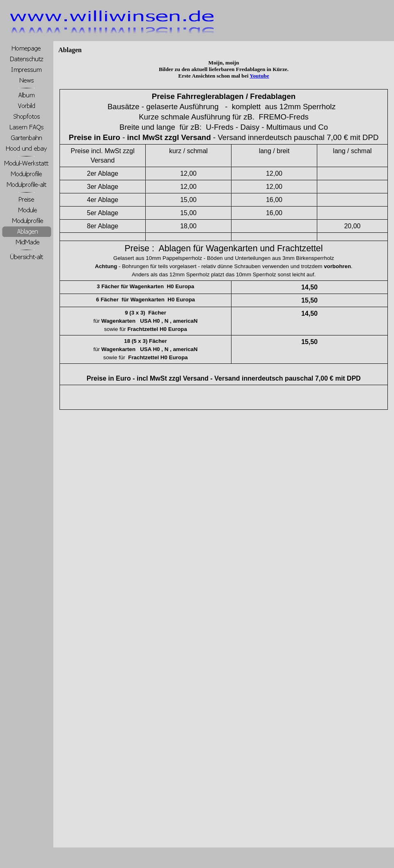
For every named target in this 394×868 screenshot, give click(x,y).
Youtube (259, 76)
